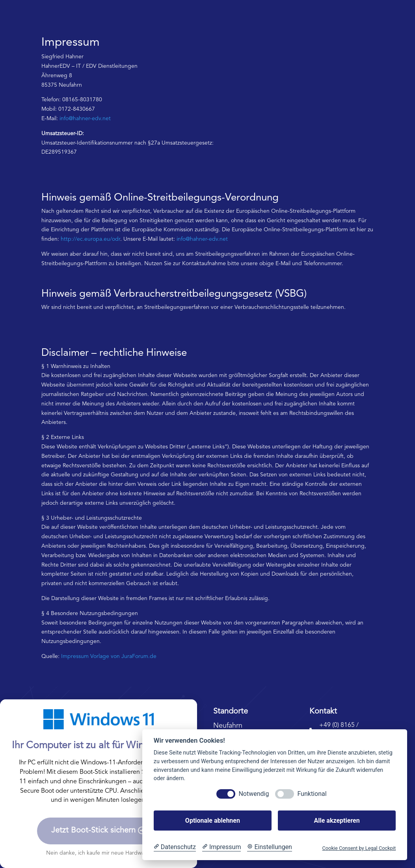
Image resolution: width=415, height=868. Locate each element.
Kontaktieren (353, 23)
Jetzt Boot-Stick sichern (93, 831)
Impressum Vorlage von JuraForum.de (109, 656)
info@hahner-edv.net (85, 119)
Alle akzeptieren (337, 821)
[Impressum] (221, 847)
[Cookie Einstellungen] (270, 847)
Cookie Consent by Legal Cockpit (359, 848)
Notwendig (254, 794)
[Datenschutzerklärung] (175, 847)
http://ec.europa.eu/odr (90, 239)
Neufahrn (228, 726)
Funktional (312, 794)
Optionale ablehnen (213, 821)
